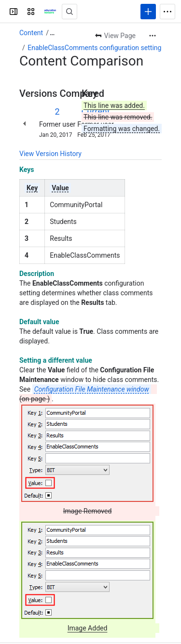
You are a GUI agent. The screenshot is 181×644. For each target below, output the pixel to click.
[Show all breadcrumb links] (52, 33)
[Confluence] (50, 12)
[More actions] (153, 36)
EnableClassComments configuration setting (94, 48)
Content (31, 33)
